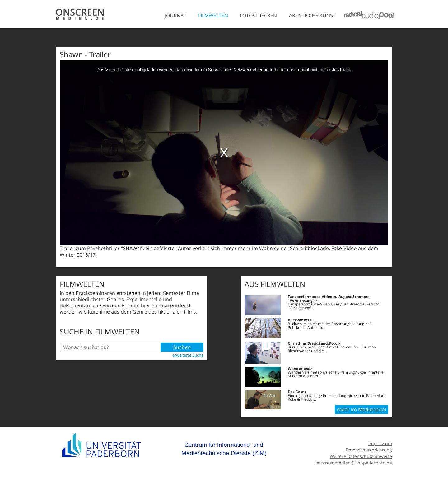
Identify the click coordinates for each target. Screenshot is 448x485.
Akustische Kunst (312, 16)
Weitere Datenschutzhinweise (361, 456)
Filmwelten (213, 16)
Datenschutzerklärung (369, 450)
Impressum (380, 443)
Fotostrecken (258, 16)
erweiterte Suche (188, 355)
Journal (175, 16)
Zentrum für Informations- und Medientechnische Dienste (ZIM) (224, 449)
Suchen (182, 347)
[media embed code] (224, 153)
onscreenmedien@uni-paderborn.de (354, 463)
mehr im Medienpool (362, 409)
